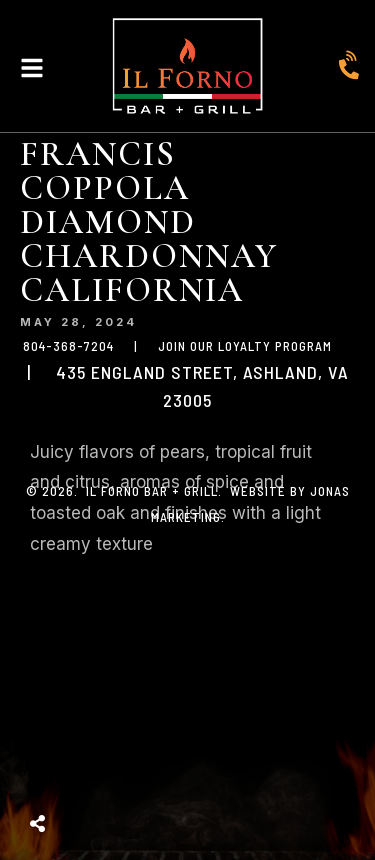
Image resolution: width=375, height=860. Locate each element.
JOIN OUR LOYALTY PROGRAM (245, 346)
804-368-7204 (68, 346)
